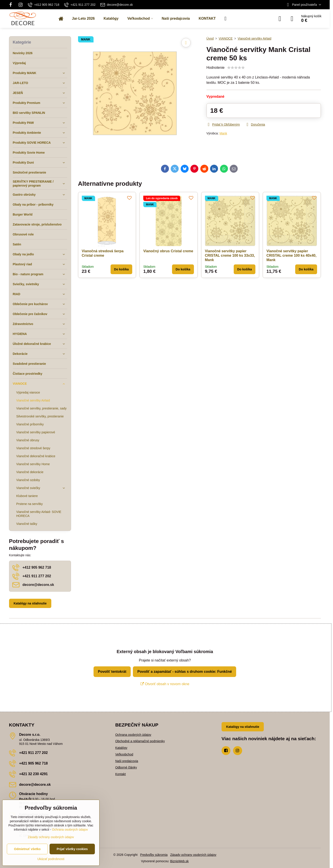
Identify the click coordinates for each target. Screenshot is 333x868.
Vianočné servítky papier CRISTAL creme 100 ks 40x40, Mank (291, 255)
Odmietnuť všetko (27, 849)
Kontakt (120, 774)
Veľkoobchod (124, 754)
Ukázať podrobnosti (51, 859)
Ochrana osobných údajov (133, 735)
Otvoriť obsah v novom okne (165, 684)
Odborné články (126, 767)
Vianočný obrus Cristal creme (168, 251)
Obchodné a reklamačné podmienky (140, 741)
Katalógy (121, 748)
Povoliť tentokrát (112, 672)
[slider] (236, 68)
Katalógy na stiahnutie (30, 603)
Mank (223, 133)
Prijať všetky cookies (72, 849)
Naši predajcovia (127, 761)
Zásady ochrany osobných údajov (193, 855)
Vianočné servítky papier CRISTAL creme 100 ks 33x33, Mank (230, 255)
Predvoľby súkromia (154, 855)
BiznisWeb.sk (180, 861)
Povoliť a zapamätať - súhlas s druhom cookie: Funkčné (185, 672)
